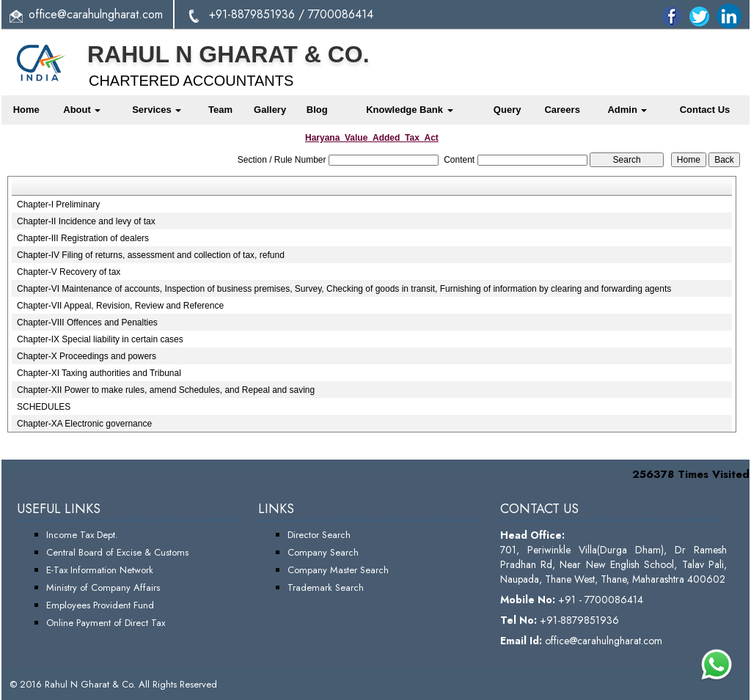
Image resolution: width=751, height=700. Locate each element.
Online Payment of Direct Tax (106, 623)
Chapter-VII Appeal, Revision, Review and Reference (120, 306)
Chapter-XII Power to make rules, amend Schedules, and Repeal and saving (166, 390)
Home (26, 110)
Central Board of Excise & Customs (117, 552)
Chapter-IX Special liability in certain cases (100, 339)
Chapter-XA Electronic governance (84, 424)
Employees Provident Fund (100, 605)
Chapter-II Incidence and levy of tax (86, 221)
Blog (317, 110)
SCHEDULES (44, 407)
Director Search (319, 535)
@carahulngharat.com (110, 14)
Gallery (270, 110)
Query (508, 110)
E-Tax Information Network (100, 570)
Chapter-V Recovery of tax (69, 272)
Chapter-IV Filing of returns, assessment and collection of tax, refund (151, 255)
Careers (562, 110)
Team (220, 110)
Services (157, 110)
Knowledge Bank (409, 110)
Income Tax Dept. (82, 535)
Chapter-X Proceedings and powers (87, 356)
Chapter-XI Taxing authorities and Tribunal (99, 373)
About (82, 110)
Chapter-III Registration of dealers (83, 238)
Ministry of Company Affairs (103, 587)
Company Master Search (338, 570)
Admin (627, 110)
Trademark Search (326, 587)
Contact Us (705, 110)
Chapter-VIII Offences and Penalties (87, 323)
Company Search (323, 552)
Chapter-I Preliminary (58, 205)
